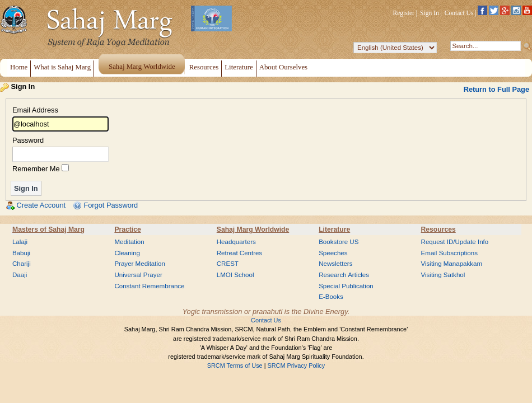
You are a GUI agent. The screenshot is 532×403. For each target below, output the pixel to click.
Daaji (20, 275)
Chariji (22, 264)
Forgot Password (111, 205)
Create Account (41, 205)
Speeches (333, 253)
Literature (334, 229)
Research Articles (344, 275)
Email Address (35, 111)
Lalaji (20, 242)
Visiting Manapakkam (452, 264)
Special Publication (346, 286)
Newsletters (335, 264)
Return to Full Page (496, 89)
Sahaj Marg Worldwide (253, 229)
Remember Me (36, 169)
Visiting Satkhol (443, 275)
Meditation (129, 242)
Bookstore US (339, 242)
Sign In (430, 13)
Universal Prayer (138, 275)
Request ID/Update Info (455, 242)
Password (28, 141)
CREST (228, 264)
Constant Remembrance (149, 286)
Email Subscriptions (449, 253)
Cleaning (127, 253)
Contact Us (459, 13)
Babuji (21, 253)
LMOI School (235, 275)
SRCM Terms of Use (235, 365)
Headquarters (236, 242)
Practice (127, 229)
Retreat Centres (240, 253)
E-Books (331, 297)
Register (404, 13)
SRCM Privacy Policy (297, 365)
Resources (438, 229)
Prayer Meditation (140, 264)
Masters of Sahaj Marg (48, 229)
